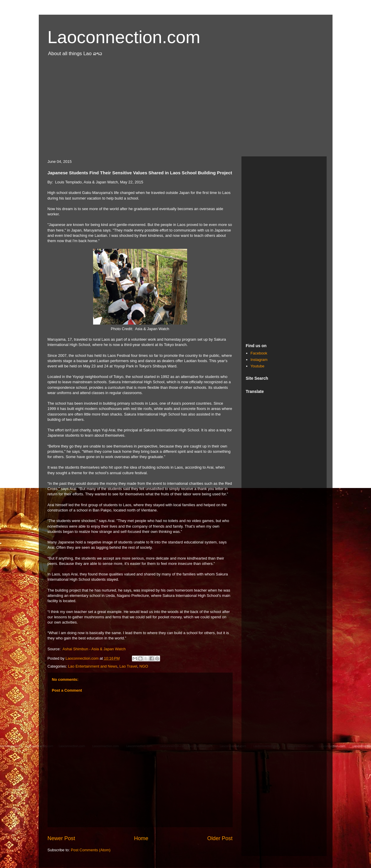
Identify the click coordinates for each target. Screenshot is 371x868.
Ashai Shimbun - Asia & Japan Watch (94, 649)
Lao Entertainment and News (93, 666)
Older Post (220, 838)
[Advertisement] (186, 109)
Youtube (257, 366)
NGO (144, 666)
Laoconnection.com (124, 37)
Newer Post (61, 838)
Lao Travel (128, 666)
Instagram (259, 360)
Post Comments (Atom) (91, 850)
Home (141, 838)
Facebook (259, 353)
